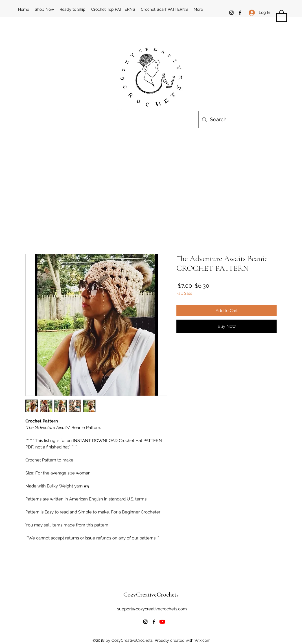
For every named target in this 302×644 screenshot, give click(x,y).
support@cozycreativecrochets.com (152, 609)
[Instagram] (231, 13)
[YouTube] (162, 622)
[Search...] (244, 120)
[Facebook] (240, 13)
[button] (282, 16)
